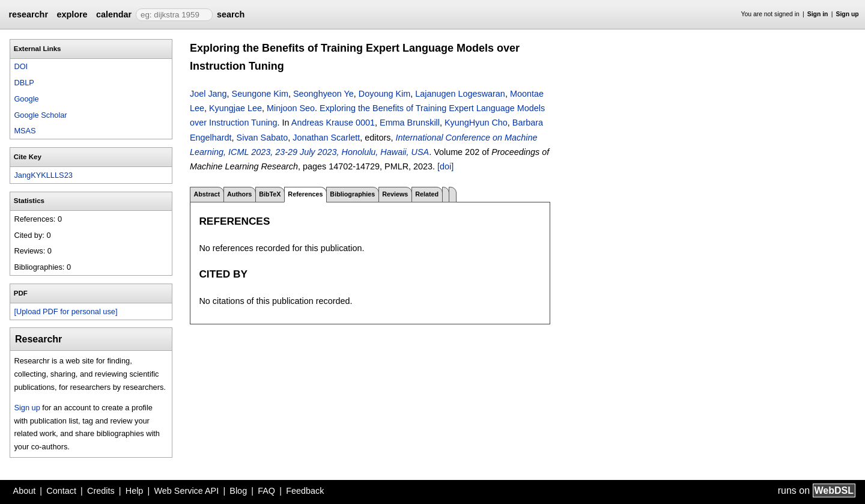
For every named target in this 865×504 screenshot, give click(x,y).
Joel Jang (208, 94)
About (25, 491)
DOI (21, 66)
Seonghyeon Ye (323, 94)
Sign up (848, 14)
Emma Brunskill (410, 123)
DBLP (24, 83)
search (231, 14)
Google (26, 99)
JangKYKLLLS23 (43, 175)
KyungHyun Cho (476, 123)
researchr (28, 14)
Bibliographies (352, 194)
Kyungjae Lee (235, 108)
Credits (101, 491)
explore (72, 14)
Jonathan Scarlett (326, 138)
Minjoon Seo (291, 108)
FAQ (266, 491)
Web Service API (186, 491)
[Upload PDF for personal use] (65, 311)
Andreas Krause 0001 (333, 123)
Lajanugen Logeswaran (460, 94)
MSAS (25, 131)
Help (135, 491)
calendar (114, 14)
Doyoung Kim (384, 94)
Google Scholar (40, 115)
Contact (61, 491)
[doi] (445, 166)
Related (427, 194)
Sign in (818, 14)
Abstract (207, 194)
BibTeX (270, 194)
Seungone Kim (260, 94)
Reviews (395, 194)
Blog (238, 491)
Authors (239, 194)
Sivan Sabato (263, 138)
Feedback (305, 491)
